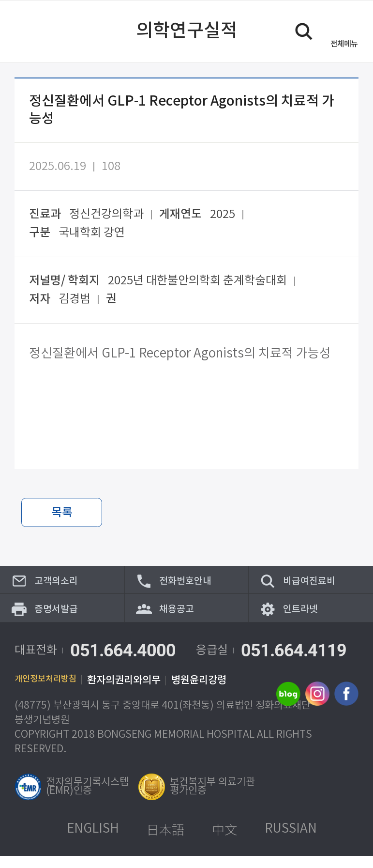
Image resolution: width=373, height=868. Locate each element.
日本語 (165, 841)
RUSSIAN (291, 841)
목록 (62, 513)
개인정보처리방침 (51, 693)
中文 (224, 841)
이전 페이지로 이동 (26, 31)
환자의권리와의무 (135, 693)
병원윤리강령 (210, 693)
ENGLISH (93, 841)
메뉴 (344, 44)
